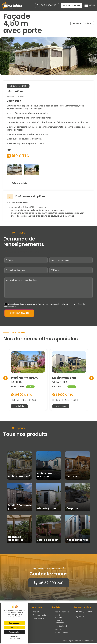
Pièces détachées (61, 634)
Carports (58, 631)
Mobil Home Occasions (59, 617)
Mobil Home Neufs (62, 613)
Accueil (36, 613)
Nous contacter (39, 620)
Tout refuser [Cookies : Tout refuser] (15, 627)
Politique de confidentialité (84, 642)
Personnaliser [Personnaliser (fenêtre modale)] (15, 632)
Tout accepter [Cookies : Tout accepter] (15, 623)
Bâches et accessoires (59, 623)
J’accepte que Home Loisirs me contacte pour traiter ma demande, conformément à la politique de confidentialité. (45, 306)
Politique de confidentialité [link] (15, 638)
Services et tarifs (39, 616)
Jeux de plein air (61, 627)
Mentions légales (68, 642)
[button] (90, 5)
